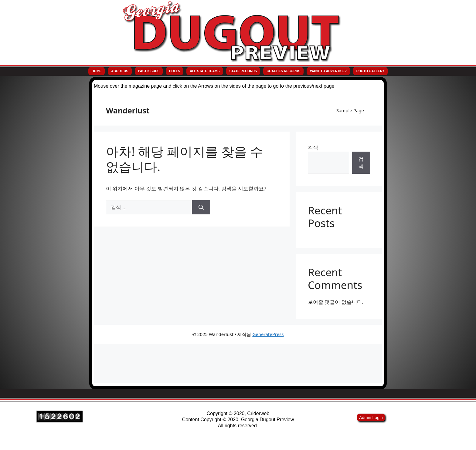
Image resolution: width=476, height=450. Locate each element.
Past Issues (149, 71)
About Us (120, 71)
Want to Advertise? (328, 71)
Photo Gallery (370, 71)
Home (97, 71)
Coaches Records (283, 71)
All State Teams (205, 71)
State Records (243, 71)
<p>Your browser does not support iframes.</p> (238, 239)
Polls (175, 71)
